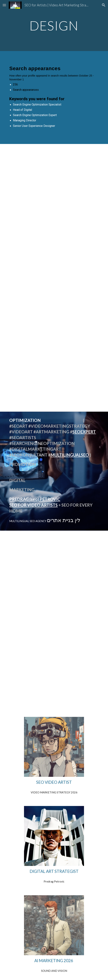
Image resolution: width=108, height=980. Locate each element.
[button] (4, 5)
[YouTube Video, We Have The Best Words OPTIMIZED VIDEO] (54, 268)
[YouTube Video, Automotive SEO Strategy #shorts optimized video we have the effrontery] (54, 178)
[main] (54, 26)
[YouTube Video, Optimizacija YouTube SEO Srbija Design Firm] (54, 558)
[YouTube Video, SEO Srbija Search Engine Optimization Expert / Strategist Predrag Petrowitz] (54, 673)
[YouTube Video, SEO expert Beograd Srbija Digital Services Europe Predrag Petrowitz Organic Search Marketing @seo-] (54, 607)
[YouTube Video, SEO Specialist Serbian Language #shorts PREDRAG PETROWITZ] (54, 357)
